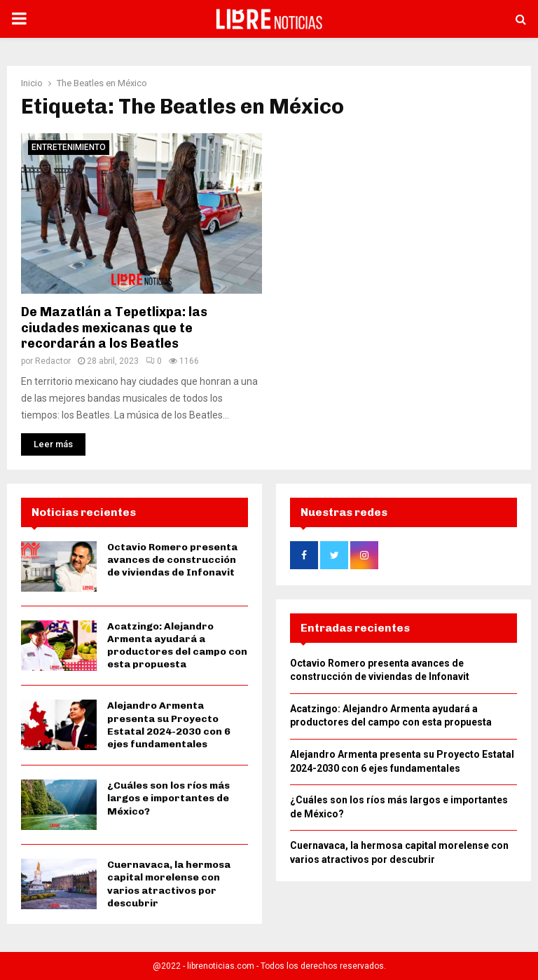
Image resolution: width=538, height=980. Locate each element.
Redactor (53, 361)
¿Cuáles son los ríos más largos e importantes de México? (168, 798)
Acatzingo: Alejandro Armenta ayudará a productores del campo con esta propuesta (177, 646)
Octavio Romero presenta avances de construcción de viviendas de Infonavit (172, 560)
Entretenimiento (69, 147)
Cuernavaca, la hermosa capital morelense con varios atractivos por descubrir (169, 884)
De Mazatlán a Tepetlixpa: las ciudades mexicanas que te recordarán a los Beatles (114, 328)
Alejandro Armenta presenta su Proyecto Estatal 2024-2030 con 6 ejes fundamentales (169, 725)
